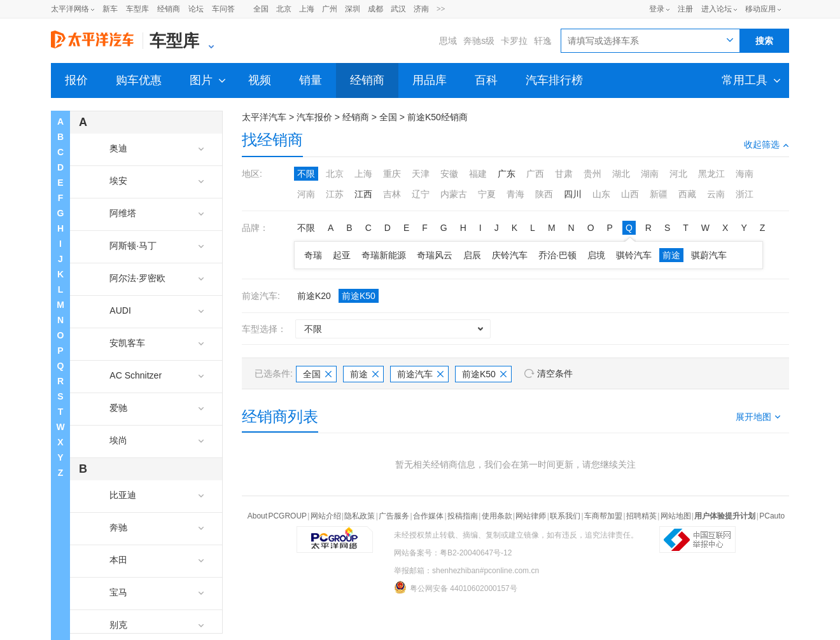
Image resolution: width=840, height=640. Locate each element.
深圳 (353, 9)
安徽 (449, 174)
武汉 (398, 9)
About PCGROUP (277, 516)
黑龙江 (711, 174)
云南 (716, 194)
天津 (421, 174)
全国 (261, 9)
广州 (330, 9)
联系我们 (565, 516)
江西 (363, 194)
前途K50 (359, 296)
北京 (284, 9)
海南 (745, 174)
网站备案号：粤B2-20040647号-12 (453, 553)
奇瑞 (313, 255)
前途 (671, 255)
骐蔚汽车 (709, 255)
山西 (630, 194)
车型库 (137, 9)
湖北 (621, 174)
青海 (515, 194)
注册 (685, 9)
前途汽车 (420, 374)
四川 (573, 194)
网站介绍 (326, 516)
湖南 (650, 174)
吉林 (392, 194)
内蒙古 (454, 194)
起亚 (342, 255)
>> (441, 9)
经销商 (169, 9)
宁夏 (487, 194)
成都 (375, 9)
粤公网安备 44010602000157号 (456, 587)
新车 (110, 9)
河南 (306, 194)
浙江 (745, 194)
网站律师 (531, 516)
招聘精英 (641, 516)
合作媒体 (428, 516)
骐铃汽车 (634, 255)
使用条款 (497, 516)
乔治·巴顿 (557, 255)
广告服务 (394, 516)
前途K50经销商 (437, 117)
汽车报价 (314, 117)
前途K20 (314, 296)
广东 (507, 174)
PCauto (772, 516)
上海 (307, 9)
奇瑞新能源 (384, 255)
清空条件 (555, 373)
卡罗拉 (514, 41)
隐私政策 (360, 516)
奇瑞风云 (435, 255)
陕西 (544, 194)
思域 (448, 41)
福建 (478, 174)
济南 (421, 9)
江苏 (335, 194)
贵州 (592, 174)
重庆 (392, 174)
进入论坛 (717, 9)
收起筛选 (766, 144)
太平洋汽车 (264, 117)
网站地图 (676, 516)
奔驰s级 (479, 41)
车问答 (223, 9)
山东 (601, 194)
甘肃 (564, 174)
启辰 (472, 255)
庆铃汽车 (510, 255)
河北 (678, 174)
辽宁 (421, 194)
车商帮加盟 (603, 516)
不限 (306, 174)
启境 (596, 255)
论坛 (196, 9)
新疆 (659, 194)
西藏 (687, 194)
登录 (657, 9)
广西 (535, 174)
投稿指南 (463, 516)
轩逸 (543, 41)
